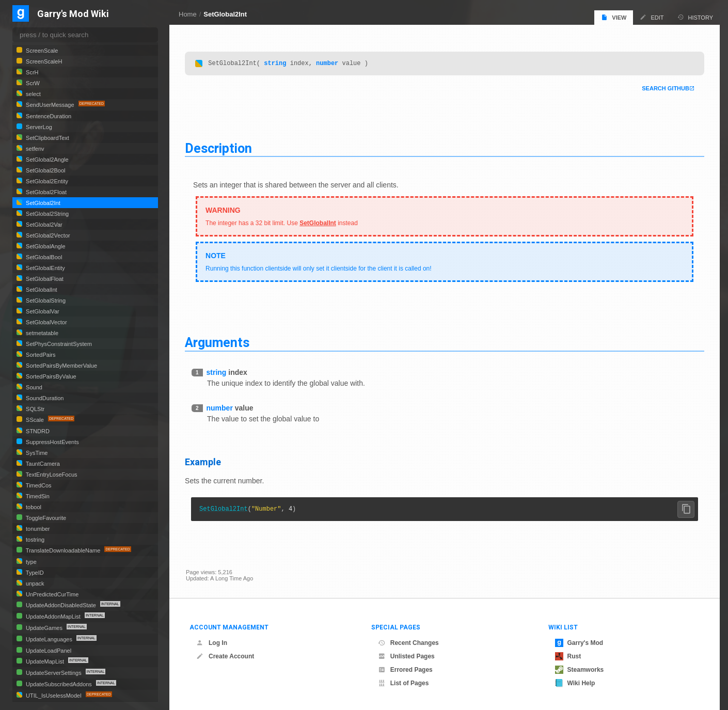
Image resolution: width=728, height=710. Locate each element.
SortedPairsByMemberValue (61, 366)
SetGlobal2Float (45, 192)
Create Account (225, 656)
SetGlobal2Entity (46, 181)
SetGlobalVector (46, 322)
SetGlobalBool (43, 257)
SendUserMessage (50, 105)
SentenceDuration (48, 116)
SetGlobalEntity (45, 268)
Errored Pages (405, 670)
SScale (35, 420)
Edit (652, 17)
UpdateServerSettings (54, 673)
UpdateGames (44, 628)
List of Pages (403, 683)
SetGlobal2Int (225, 14)
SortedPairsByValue (50, 376)
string (276, 64)
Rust (568, 656)
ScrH (31, 72)
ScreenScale (41, 51)
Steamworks (580, 670)
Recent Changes (408, 643)
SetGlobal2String (46, 214)
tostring (34, 540)
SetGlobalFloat (44, 279)
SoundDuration (44, 398)
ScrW (32, 83)
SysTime (36, 453)
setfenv (34, 149)
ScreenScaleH (43, 61)
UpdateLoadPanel (48, 651)
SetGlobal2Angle (46, 160)
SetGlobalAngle (45, 246)
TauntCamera (42, 464)
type (30, 562)
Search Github (664, 90)
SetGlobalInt (319, 225)
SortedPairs (40, 355)
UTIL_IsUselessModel (54, 696)
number (328, 64)
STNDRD (37, 431)
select (33, 94)
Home (188, 14)
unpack (34, 583)
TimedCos (38, 485)
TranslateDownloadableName (63, 550)
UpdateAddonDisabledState (61, 605)
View (614, 17)
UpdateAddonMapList (53, 617)
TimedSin (37, 496)
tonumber (37, 529)
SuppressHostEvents (52, 442)
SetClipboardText (47, 138)
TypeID (34, 573)
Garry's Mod (579, 643)
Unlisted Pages (406, 656)
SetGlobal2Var (43, 225)
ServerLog (38, 127)
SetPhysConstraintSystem (58, 344)
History (695, 17)
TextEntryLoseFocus (51, 475)
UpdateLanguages (49, 639)
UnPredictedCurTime (51, 594)
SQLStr (34, 409)
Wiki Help (575, 683)
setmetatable (41, 333)
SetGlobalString (45, 301)
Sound (33, 387)
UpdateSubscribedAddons (59, 684)
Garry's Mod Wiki (73, 14)
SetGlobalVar (42, 311)
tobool (33, 507)
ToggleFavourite (45, 518)
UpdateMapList (45, 661)
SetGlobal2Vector (47, 235)
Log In (212, 643)
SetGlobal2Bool (45, 170)
